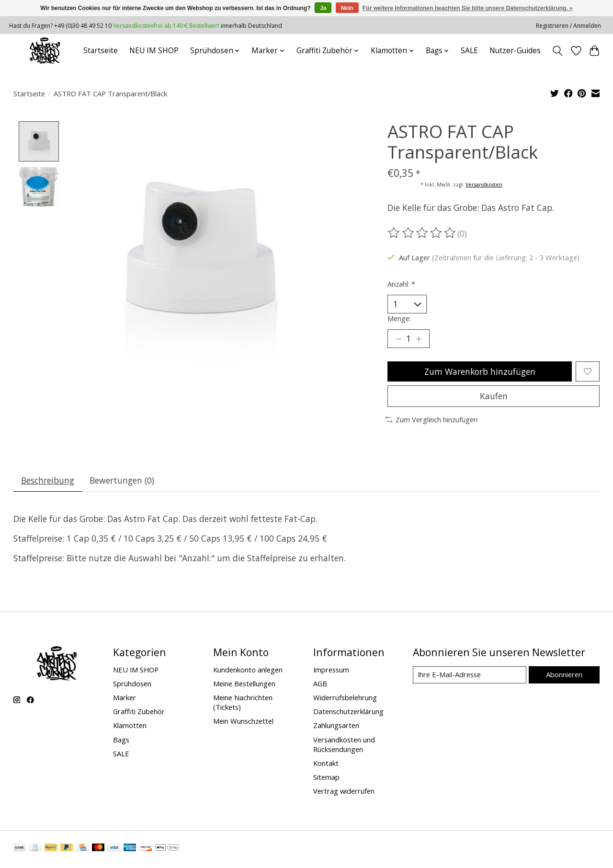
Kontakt (326, 764)
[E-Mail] (469, 677)
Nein (347, 8)
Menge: (399, 318)
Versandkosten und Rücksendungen (344, 746)
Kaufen (494, 397)
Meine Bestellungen (244, 685)
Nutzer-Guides (515, 51)
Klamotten (130, 727)
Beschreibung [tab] (48, 482)
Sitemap (326, 778)
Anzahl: (401, 284)
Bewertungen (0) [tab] (122, 482)
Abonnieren (564, 676)
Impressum (331, 671)
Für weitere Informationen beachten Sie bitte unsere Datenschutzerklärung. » (468, 8)
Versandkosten (484, 185)
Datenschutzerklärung (348, 713)
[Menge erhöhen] (419, 339)
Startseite (101, 51)
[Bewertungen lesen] (422, 233)
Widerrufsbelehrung (345, 699)
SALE (469, 51)
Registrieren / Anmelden (568, 26)
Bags (121, 741)
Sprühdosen (132, 685)
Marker (125, 699)
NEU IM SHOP (154, 51)
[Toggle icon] (557, 51)
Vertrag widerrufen (344, 793)
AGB (320, 685)
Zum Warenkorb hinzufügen (479, 372)
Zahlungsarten (336, 727)
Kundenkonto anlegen (248, 671)
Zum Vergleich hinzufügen (432, 421)
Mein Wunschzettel (243, 723)
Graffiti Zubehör (139, 713)
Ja (323, 8)
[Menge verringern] (398, 339)
